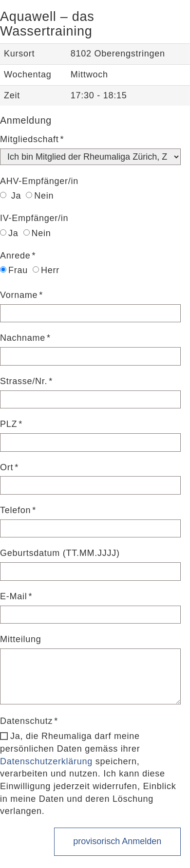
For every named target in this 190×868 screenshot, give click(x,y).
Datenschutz (26, 721)
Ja (10, 196)
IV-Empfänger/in (34, 218)
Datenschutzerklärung (46, 761)
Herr (46, 270)
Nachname (23, 338)
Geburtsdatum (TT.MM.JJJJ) (60, 553)
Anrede (15, 256)
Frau (14, 270)
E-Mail (14, 596)
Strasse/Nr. (24, 381)
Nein (40, 196)
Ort (7, 467)
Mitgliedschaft (29, 139)
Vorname (19, 295)
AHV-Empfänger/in (39, 181)
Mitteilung (21, 639)
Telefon (15, 510)
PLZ (9, 424)
